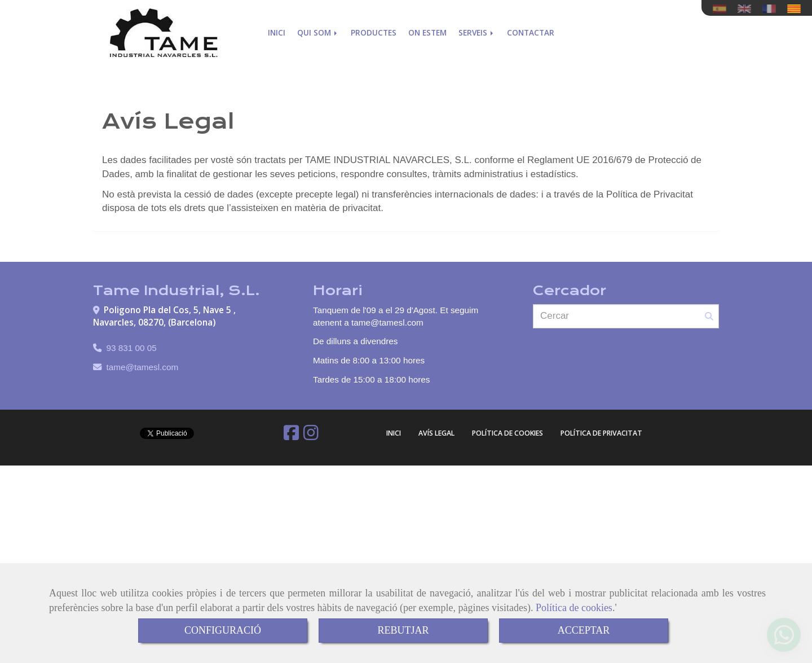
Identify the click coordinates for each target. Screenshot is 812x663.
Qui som (318, 32)
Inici (277, 32)
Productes (374, 32)
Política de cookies (574, 608)
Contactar (531, 32)
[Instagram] (311, 436)
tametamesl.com (143, 367)
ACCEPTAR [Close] (584, 630)
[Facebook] (291, 436)
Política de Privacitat (601, 433)
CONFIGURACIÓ (223, 630)
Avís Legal (436, 433)
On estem (427, 32)
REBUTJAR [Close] (403, 630)
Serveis (477, 32)
